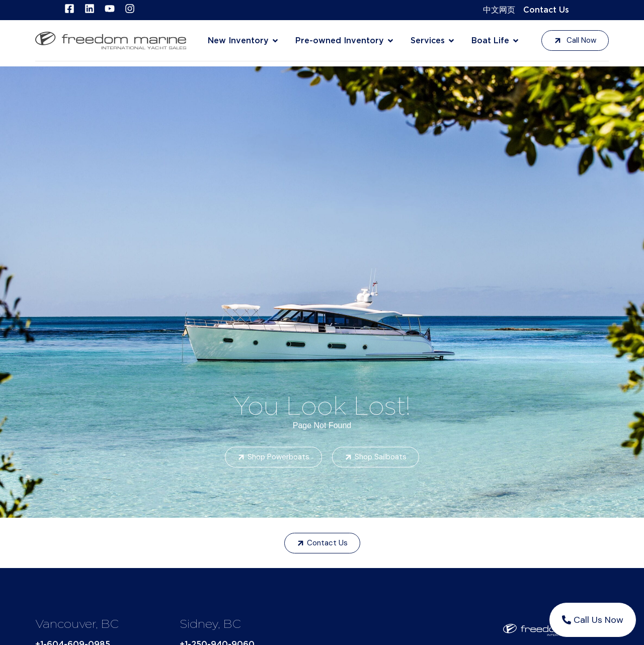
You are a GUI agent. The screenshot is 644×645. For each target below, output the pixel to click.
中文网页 (499, 10)
